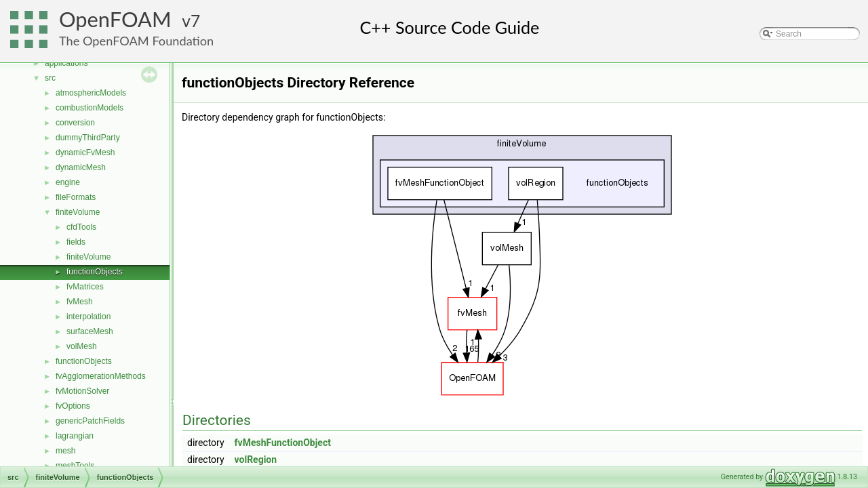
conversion (75, 123)
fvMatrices (85, 287)
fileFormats (76, 197)
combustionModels (90, 108)
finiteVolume (78, 212)
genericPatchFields (90, 421)
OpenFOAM (115, 19)
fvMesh (80, 302)
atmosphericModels (91, 93)
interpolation (88, 317)
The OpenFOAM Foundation (136, 41)
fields (76, 242)
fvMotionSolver (82, 391)
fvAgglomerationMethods (101, 376)
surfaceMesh (90, 331)
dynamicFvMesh (85, 152)
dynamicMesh (81, 167)
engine (68, 182)
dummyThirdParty (88, 138)
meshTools (75, 466)
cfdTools (81, 227)
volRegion (256, 460)
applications (66, 63)
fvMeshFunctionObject (283, 443)
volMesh (82, 346)
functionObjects (95, 272)
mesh (65, 451)
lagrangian (75, 436)
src (50, 78)
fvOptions (73, 406)
